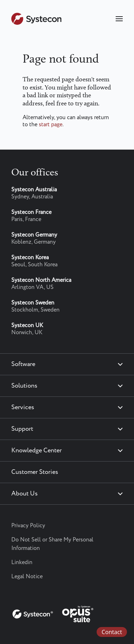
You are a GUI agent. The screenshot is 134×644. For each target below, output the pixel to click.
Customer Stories (35, 472)
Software (23, 364)
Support (22, 429)
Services (23, 407)
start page (51, 125)
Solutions (24, 386)
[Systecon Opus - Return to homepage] (54, 613)
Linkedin (22, 562)
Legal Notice (27, 577)
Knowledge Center (36, 451)
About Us (25, 494)
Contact (112, 632)
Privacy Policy (28, 526)
